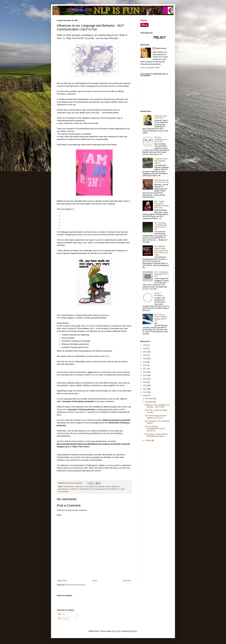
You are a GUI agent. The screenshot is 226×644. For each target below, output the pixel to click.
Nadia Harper (161, 48)
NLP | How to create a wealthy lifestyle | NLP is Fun (161, 318)
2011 (145, 389)
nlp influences (74, 489)
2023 (145, 348)
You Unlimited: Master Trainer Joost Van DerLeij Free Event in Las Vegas (161, 251)
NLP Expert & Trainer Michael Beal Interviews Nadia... (156, 435)
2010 (145, 392)
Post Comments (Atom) (76, 585)
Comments (64, 619)
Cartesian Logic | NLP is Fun (161, 117)
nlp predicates (85, 489)
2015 (145, 375)
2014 (145, 379)
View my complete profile (150, 68)
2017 (145, 369)
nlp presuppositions (97, 489)
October (148, 440)
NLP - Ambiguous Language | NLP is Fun (161, 274)
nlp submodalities (110, 489)
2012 (145, 385)
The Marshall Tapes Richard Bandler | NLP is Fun (155, 417)
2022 (145, 352)
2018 (145, 365)
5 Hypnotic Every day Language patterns (161, 161)
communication (69, 487)
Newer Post (62, 581)
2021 (145, 355)
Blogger (134, 631)
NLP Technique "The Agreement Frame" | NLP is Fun (161, 226)
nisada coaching (111, 487)
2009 (145, 396)
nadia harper (79, 487)
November (149, 402)
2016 (145, 372)
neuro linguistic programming (94, 487)
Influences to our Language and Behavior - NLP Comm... (157, 406)
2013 (145, 382)
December (149, 399)
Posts (62, 614)
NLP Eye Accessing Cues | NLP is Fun (161, 139)
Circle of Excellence (159, 294)
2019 (145, 362)
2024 (145, 345)
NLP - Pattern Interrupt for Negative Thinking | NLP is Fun (162, 205)
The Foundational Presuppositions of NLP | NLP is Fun (155, 429)
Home (95, 581)
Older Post (127, 581)
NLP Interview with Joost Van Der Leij (162, 181)
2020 (145, 359)
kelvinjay (117, 631)
